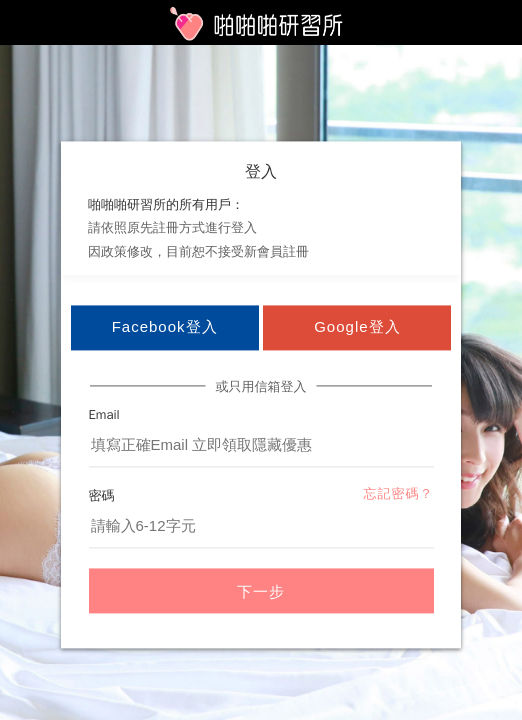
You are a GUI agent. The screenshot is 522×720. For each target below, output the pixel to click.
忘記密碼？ (399, 494)
